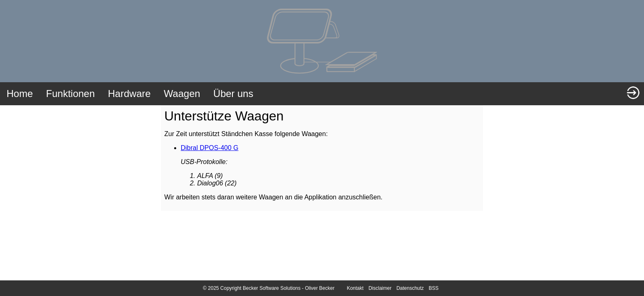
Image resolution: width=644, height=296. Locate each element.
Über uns (233, 94)
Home (20, 94)
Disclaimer (380, 288)
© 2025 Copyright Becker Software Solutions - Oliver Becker (269, 288)
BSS (434, 288)
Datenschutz (410, 288)
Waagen (182, 94)
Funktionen (70, 94)
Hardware (129, 94)
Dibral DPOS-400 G (210, 148)
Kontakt (355, 288)
